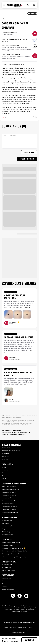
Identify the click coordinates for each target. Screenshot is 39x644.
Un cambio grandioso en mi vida (11, 554)
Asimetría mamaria (7, 526)
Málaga (4, 476)
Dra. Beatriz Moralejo (19, 39)
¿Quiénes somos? (7, 564)
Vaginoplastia (6, 523)
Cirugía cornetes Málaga (9, 495)
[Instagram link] (13, 596)
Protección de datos (10, 627)
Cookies (30, 627)
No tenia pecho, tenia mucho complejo (18, 374)
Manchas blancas (7, 520)
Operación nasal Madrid (9, 486)
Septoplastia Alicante (8, 498)
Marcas (4, 584)
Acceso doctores (7, 578)
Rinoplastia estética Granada (10, 512)
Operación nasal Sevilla (9, 501)
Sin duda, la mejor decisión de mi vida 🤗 (13, 548)
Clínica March (6, 448)
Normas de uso (22, 627)
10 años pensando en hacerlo (19, 337)
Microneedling (6, 532)
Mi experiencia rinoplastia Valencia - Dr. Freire (15, 551)
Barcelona (5, 470)
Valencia (4, 473)
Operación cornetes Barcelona (11, 489)
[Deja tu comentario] (19, 141)
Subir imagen (29, 152)
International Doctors (8, 590)
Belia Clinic (5, 459)
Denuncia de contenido (8, 570)
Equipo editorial (6, 567)
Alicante (4, 479)
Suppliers (4, 587)
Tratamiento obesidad (8, 535)
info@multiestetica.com (28, 622)
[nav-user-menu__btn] (34, 5)
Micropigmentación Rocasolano (11, 451)
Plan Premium (6, 581)
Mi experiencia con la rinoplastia (11, 542)
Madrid (4, 467)
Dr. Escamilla (5, 454)
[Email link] (26, 596)
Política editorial (29, 630)
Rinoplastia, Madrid (7, 545)
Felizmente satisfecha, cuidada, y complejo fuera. (16, 557)
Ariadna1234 (13, 32)
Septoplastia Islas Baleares (9, 507)
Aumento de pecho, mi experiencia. (15, 297)
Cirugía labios (6, 529)
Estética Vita (5, 456)
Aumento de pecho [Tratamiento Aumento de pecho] (11, 292)
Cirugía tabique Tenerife (9, 510)
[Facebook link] (20, 596)
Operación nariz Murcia (8, 504)
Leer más (27, 307)
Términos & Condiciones (18, 633)
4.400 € (18, 45)
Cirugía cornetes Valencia (9, 492)
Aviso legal (19, 630)
